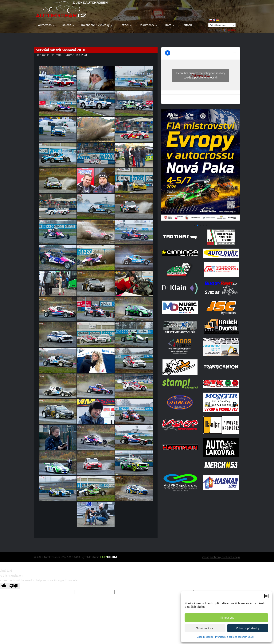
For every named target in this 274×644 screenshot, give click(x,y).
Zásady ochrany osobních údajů (221, 557)
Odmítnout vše (205, 628)
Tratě (168, 25)
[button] (266, 596)
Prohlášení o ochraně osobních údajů (234, 637)
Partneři (187, 25)
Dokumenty (146, 25)
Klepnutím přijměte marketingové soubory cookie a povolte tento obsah (201, 75)
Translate (228, 30)
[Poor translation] (14, 586)
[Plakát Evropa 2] (201, 221)
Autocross (45, 25)
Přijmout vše (227, 618)
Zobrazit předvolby (248, 628)
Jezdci (124, 25)
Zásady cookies (205, 637)
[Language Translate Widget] (222, 25)
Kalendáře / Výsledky (95, 25)
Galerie (67, 25)
